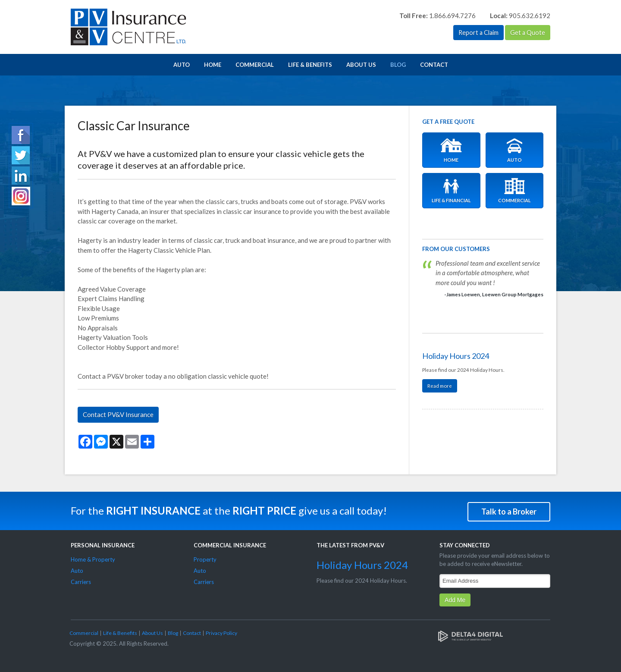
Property (205, 558)
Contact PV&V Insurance (118, 415)
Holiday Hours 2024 (456, 356)
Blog (398, 65)
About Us (361, 65)
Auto (182, 65)
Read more (440, 386)
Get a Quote (527, 33)
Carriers (81, 581)
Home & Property (93, 558)
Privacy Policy (221, 632)
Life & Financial (451, 191)
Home (213, 65)
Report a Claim (477, 33)
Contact (434, 65)
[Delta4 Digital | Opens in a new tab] (470, 634)
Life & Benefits (310, 65)
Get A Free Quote (448, 122)
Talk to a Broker (509, 510)
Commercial (255, 65)
